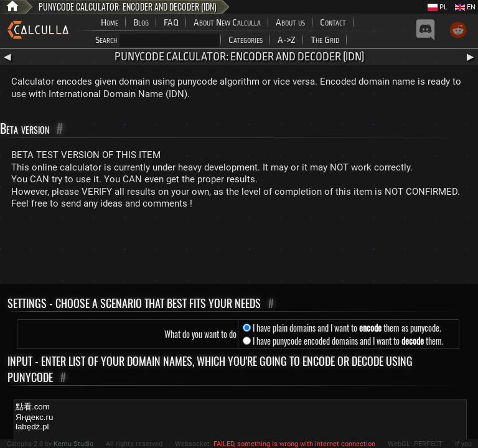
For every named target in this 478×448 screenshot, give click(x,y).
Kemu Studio (73, 444)
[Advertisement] (239, 250)
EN (465, 7)
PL (438, 7)
